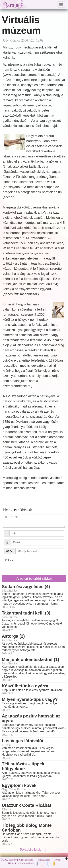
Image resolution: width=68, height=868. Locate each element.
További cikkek (34, 850)
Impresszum (44, 860)
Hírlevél (12, 864)
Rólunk (57, 860)
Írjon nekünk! (27, 864)
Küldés (9, 560)
